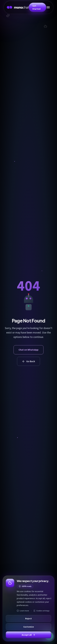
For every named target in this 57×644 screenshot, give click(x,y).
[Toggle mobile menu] (48, 7)
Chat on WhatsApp (28, 350)
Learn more (23, 611)
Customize (29, 627)
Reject (28, 619)
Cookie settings (41, 611)
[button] (37, 7)
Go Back (28, 361)
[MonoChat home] (18, 7)
